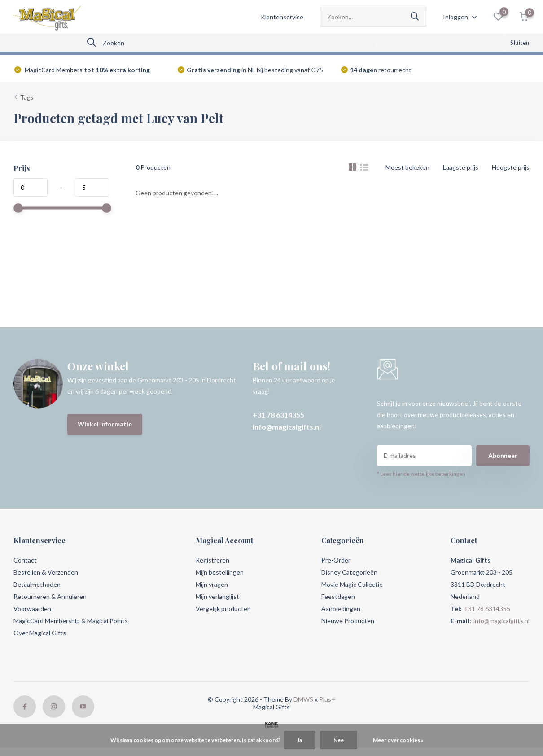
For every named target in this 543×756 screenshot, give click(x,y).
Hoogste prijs (511, 167)
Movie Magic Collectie (158, 45)
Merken (484, 45)
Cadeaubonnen (440, 45)
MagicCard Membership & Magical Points (71, 621)
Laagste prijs (461, 167)
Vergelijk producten (223, 609)
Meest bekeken (407, 167)
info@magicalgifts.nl (287, 427)
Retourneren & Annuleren (50, 596)
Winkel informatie (105, 424)
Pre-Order (29, 45)
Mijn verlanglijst (217, 596)
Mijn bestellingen (220, 572)
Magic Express (386, 45)
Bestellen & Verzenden (46, 572)
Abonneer (503, 455)
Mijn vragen (212, 584)
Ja (300, 740)
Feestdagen (219, 45)
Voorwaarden (32, 609)
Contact (25, 560)
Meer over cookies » (398, 740)
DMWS (303, 699)
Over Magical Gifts (40, 633)
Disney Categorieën (85, 45)
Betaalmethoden (37, 584)
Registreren (212, 560)
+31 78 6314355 (278, 415)
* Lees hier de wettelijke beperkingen (421, 474)
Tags (27, 97)
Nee (339, 740)
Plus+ (327, 699)
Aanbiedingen (268, 45)
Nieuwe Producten (326, 45)
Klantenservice (282, 17)
